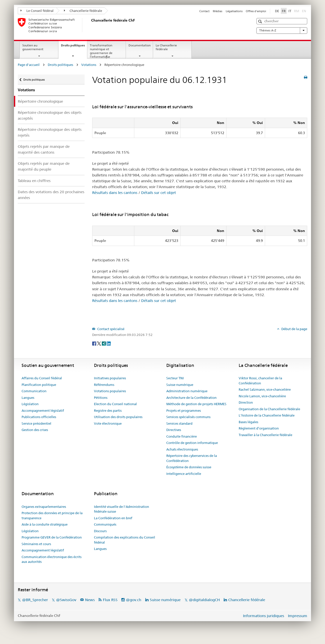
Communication (34, 391)
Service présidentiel (36, 423)
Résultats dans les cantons (115, 193)
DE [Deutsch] (277, 11)
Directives (174, 430)
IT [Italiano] (290, 11)
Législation (30, 404)
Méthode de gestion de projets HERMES (196, 404)
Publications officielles (39, 417)
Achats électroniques (182, 449)
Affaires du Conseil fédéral (42, 378)
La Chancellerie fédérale (166, 47)
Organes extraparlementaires (44, 507)
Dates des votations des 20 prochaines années (51, 195)
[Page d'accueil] (90, 25)
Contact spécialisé (110, 329)
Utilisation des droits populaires (118, 417)
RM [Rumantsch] (297, 11)
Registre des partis (108, 410)
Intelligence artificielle (184, 474)
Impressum (298, 616)
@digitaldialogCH (204, 600)
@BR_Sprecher (35, 600)
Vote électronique (108, 423)
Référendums (104, 385)
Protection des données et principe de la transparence (52, 515)
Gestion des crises (35, 430)
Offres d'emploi (256, 11)
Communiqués (105, 524)
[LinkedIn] (109, 343)
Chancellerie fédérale (83, 11)
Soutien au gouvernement (33, 47)
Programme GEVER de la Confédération (52, 537)
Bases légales (248, 422)
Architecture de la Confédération (191, 398)
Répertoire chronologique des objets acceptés (50, 115)
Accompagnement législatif (43, 410)
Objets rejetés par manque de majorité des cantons (44, 149)
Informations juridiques (264, 616)
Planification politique (39, 385)
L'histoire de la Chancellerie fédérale (267, 415)
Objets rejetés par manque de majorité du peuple (44, 166)
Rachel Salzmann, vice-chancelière (265, 389)
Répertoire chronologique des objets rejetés (50, 132)
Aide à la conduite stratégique (45, 524)
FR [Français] (284, 11)
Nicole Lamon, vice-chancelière (262, 396)
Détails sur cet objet (159, 193)
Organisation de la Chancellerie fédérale (269, 409)
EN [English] (304, 11)
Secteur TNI (175, 378)
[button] (261, 21)
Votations (89, 65)
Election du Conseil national (115, 404)
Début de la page (294, 329)
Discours (100, 531)
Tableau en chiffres (34, 181)
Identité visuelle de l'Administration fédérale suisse (121, 509)
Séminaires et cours (36, 544)
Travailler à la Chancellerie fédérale (265, 435)
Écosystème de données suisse (189, 467)
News (90, 600)
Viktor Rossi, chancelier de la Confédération (260, 381)
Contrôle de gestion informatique (192, 443)
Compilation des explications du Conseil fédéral (125, 540)
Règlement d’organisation (259, 428)
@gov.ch (134, 600)
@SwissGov (66, 600)
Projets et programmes (184, 410)
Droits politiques (74, 47)
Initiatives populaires (110, 378)
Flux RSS (110, 600)
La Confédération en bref (113, 518)
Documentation (140, 45)
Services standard (179, 423)
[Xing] (104, 343)
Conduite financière (182, 436)
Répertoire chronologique (40, 101)
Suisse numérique (180, 385)
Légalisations (234, 11)
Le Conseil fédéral (37, 11)
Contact (204, 11)
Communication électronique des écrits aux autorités (52, 559)
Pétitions (101, 398)
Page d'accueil (29, 65)
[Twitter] (99, 343)
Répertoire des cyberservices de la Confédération (192, 458)
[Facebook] (95, 343)
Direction (246, 402)
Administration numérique (187, 391)
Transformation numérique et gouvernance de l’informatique (101, 51)
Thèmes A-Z (282, 30)
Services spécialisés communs (188, 417)
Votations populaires (110, 391)
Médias (217, 11)
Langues (28, 398)
